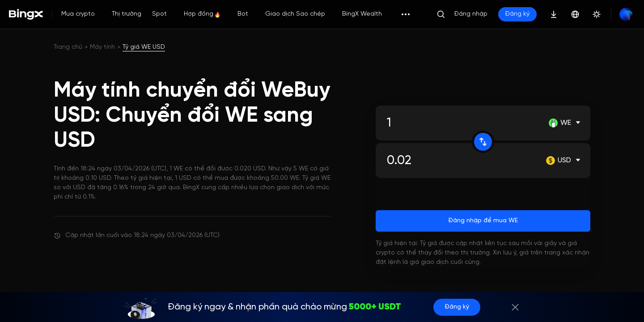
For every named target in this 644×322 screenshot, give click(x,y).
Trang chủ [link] (68, 47)
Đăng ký (517, 14)
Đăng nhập (471, 14)
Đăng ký (457, 307)
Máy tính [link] (102, 47)
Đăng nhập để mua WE (483, 221)
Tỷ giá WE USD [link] (144, 47)
